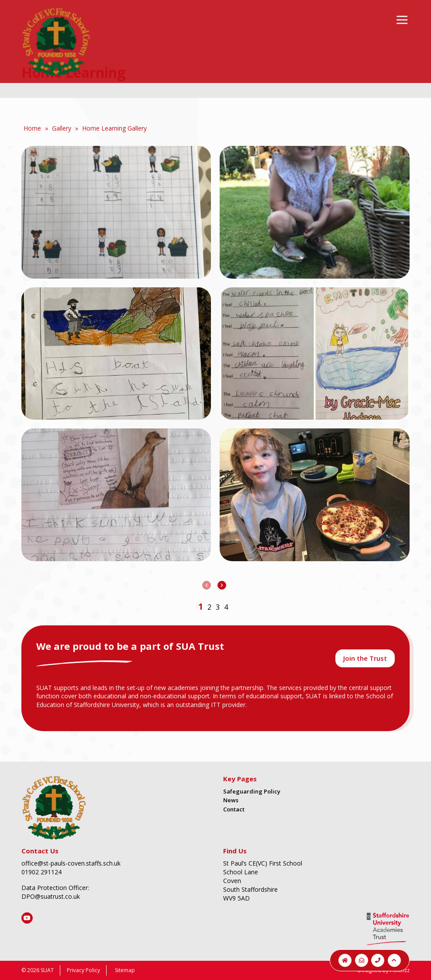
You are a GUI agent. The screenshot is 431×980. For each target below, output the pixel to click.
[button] (201, 606)
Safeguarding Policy (252, 791)
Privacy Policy (83, 970)
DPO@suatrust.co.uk (51, 896)
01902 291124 (41, 872)
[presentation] (207, 585)
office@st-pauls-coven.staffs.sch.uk (71, 863)
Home (32, 128)
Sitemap (125, 970)
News (231, 800)
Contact (234, 809)
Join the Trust (365, 658)
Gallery (62, 128)
